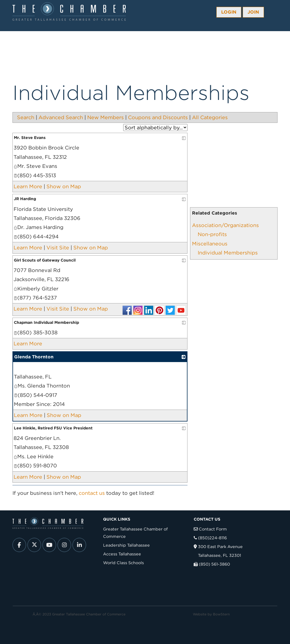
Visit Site (58, 248)
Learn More (28, 186)
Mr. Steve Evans (30, 138)
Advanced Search (61, 117)
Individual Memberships (228, 253)
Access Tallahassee (122, 554)
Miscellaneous (210, 244)
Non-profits (212, 234)
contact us (92, 493)
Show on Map (64, 186)
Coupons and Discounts (158, 117)
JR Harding (25, 199)
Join (253, 12)
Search (26, 117)
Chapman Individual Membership (46, 322)
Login (229, 12)
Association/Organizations (225, 225)
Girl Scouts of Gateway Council (45, 260)
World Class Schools (123, 563)
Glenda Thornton (34, 357)
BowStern (221, 614)
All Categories (210, 117)
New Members (105, 117)
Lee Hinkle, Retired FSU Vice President (53, 428)
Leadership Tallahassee (126, 545)
